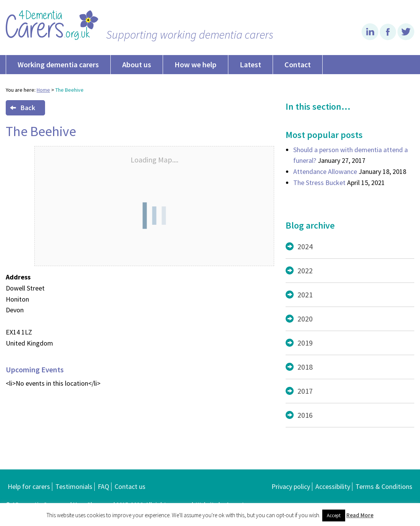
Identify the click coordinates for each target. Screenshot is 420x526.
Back (23, 108)
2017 (305, 391)
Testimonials (74, 486)
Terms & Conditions (384, 486)
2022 (305, 270)
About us (137, 64)
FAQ (103, 486)
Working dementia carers (58, 64)
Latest (250, 64)
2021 (305, 295)
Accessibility (333, 486)
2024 (305, 246)
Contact (298, 64)
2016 (305, 415)
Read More (360, 515)
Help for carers (29, 486)
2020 (305, 319)
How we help (195, 64)
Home (43, 90)
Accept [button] (334, 515)
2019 (305, 343)
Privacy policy (291, 486)
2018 (305, 367)
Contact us (130, 486)
